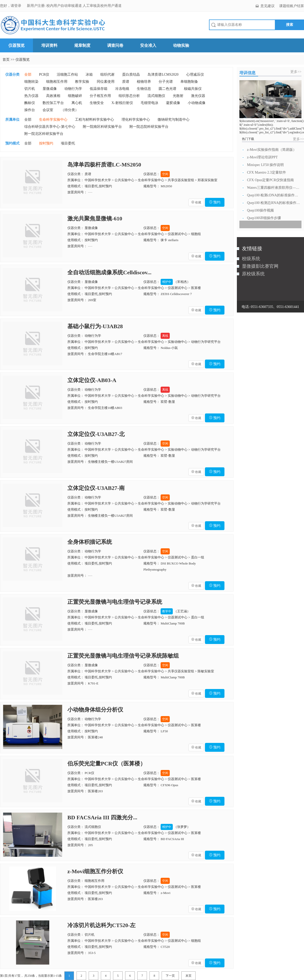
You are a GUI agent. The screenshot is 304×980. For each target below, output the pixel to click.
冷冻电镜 (122, 89)
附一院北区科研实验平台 (44, 134)
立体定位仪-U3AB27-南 (96, 488)
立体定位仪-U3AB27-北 (96, 434)
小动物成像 (197, 103)
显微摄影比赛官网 (260, 266)
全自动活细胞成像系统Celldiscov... (109, 272)
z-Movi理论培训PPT (262, 157)
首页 (6, 60)
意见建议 (268, 6)
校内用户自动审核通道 (65, 6)
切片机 (30, 89)
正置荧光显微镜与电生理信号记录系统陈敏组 (123, 656)
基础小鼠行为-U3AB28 (95, 326)
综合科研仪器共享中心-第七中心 (50, 127)
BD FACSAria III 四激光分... (102, 817)
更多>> (296, 72)
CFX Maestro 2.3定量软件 (267, 172)
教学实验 (82, 82)
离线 (165, 336)
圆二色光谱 (167, 89)
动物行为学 (73, 89)
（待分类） (70, 110)
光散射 (178, 96)
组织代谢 (107, 75)
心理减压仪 (195, 75)
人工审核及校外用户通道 (102, 6)
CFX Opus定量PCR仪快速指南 (270, 180)
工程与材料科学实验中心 (94, 120)
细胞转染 (31, 82)
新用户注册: (36, 6)
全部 (28, 75)
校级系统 (251, 259)
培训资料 (49, 45)
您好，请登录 (11, 6)
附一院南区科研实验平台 (102, 127)
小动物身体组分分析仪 (95, 710)
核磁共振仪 (193, 89)
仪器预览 (16, 45)
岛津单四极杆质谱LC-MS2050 (104, 165)
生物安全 (97, 103)
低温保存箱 (99, 89)
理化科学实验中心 (136, 120)
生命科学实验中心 (53, 120)
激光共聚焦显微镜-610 (95, 218)
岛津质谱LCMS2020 (163, 75)
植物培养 (144, 82)
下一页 (170, 976)
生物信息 (144, 89)
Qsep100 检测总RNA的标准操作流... (274, 203)
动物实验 (181, 45)
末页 (188, 976)
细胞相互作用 (57, 82)
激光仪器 (198, 96)
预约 (215, 202)
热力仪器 (31, 96)
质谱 (126, 82)
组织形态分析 (129, 96)
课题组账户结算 (292, 6)
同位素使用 (106, 82)
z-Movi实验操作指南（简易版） (272, 150)
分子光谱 (166, 82)
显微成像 (50, 89)
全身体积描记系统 (90, 542)
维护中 (167, 282)
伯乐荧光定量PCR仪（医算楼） (107, 764)
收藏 (196, 202)
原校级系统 (253, 274)
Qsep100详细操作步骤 (264, 218)
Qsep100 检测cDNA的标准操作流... (274, 195)
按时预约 (46, 143)
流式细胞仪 (156, 96)
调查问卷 (115, 45)
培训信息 (248, 73)
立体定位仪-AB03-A (92, 380)
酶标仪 (30, 103)
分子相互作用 (100, 96)
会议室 (48, 110)
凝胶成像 (173, 103)
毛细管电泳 (149, 103)
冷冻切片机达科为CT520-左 (101, 925)
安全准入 (148, 45)
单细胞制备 (189, 82)
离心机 (77, 103)
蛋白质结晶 (131, 75)
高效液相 (53, 96)
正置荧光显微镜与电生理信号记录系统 (115, 602)
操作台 (30, 110)
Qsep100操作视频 (260, 210)
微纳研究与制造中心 (174, 120)
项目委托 (68, 143)
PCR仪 (44, 75)
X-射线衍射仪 (122, 103)
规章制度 (82, 45)
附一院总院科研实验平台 (149, 127)
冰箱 (89, 75)
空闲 (165, 174)
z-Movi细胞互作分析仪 (95, 871)
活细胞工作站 (67, 75)
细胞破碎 (75, 96)
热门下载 (248, 139)
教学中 (167, 611)
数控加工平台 (53, 103)
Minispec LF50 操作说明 (265, 165)
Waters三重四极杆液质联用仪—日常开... (274, 188)
